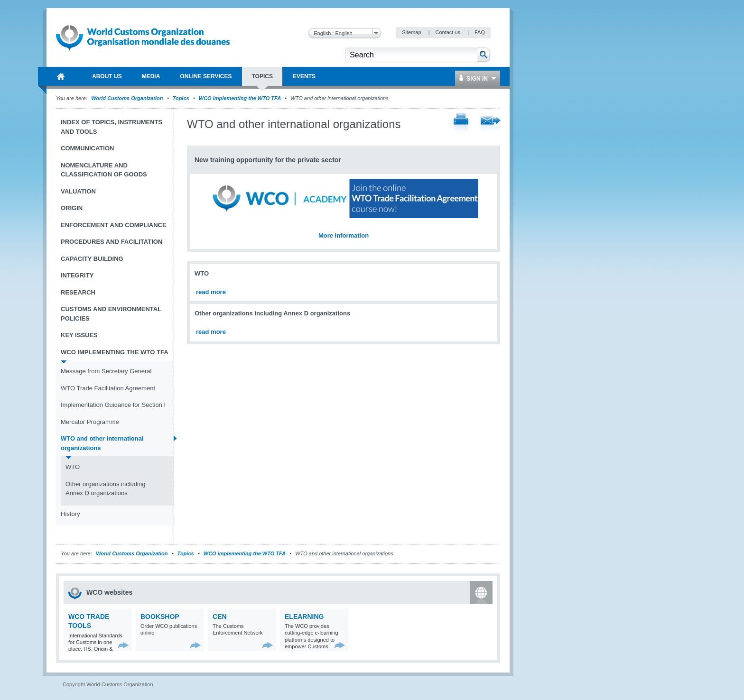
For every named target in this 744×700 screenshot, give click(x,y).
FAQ (480, 32)
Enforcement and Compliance (114, 225)
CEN (220, 617)
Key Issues (79, 335)
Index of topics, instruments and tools (112, 127)
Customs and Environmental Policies (111, 314)
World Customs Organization (128, 98)
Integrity (77, 275)
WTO (73, 467)
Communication (87, 148)
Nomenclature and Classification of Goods (104, 170)
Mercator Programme (90, 422)
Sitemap (412, 32)
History (70, 514)
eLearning (304, 617)
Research (78, 292)
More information (344, 235)
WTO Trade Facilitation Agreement (108, 388)
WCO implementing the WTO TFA (240, 98)
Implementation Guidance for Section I (113, 405)
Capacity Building (92, 259)
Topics (181, 98)
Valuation (78, 191)
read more (211, 292)
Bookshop (160, 617)
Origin (72, 208)
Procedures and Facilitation (112, 242)
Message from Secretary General (106, 371)
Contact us (448, 32)
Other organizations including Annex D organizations (105, 489)
